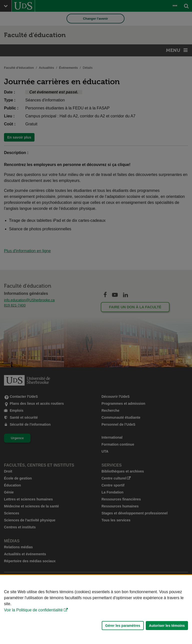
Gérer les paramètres (123, 626)
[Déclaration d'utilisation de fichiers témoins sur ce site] (96, 609)
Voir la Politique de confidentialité (33, 610)
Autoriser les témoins (167, 626)
